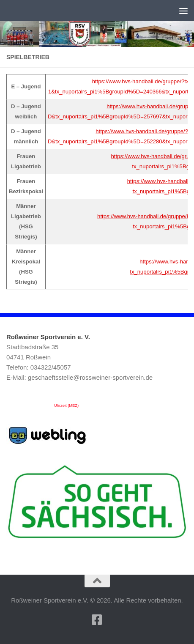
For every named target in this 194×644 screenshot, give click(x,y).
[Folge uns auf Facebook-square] (97, 620)
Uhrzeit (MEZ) (66, 406)
